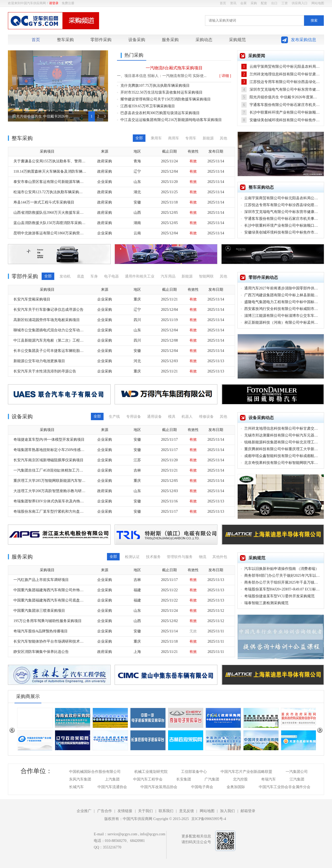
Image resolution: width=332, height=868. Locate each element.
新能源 (208, 138)
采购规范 (237, 40)
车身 (94, 276)
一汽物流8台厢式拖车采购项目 (174, 68)
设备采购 (137, 40)
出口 (274, 3)
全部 (139, 138)
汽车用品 (168, 276)
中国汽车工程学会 (148, 779)
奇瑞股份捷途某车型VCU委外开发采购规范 (280, 596)
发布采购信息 (304, 40)
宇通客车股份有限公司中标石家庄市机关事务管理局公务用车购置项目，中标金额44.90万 (280, 105)
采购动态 (204, 40)
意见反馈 (187, 811)
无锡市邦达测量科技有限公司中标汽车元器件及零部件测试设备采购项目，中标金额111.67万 (283, 435)
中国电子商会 (202, 787)
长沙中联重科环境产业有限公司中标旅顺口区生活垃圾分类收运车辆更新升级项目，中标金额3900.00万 (280, 112)
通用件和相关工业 (140, 276)
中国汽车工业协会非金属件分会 (285, 787)
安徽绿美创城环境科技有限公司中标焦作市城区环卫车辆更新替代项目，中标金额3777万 (280, 120)
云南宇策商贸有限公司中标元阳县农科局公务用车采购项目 (280, 67)
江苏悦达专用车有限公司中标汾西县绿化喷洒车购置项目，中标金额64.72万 (280, 82)
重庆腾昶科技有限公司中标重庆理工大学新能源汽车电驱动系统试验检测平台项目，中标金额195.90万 (283, 449)
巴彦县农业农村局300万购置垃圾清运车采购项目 (160, 113)
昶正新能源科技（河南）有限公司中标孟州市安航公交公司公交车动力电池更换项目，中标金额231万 (283, 323)
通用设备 (154, 417)
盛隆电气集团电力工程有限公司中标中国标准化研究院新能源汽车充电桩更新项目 (283, 302)
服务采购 (170, 40)
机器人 (187, 417)
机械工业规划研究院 (151, 772)
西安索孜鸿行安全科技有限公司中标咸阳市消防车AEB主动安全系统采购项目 (283, 309)
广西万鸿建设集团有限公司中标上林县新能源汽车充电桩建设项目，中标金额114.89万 (283, 295)
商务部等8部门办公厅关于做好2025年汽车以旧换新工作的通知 (283, 576)
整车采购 (65, 40)
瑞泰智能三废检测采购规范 (266, 603)
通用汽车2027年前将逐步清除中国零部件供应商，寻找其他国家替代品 (283, 288)
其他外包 (220, 557)
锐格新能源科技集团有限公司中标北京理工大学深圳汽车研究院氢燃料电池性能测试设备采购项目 (283, 442)
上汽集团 (112, 779)
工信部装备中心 (194, 772)
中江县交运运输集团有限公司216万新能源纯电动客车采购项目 (171, 120)
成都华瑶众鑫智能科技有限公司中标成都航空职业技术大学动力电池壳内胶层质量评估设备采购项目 (283, 456)
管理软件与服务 (180, 557)
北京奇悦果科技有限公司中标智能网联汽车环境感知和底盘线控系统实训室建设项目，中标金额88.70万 (283, 463)
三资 (285, 3)
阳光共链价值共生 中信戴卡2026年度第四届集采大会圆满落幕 (43, 116)
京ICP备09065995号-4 (209, 819)
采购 (254, 3)
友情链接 (125, 811)
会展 (243, 3)
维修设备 (206, 417)
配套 (264, 3)
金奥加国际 (236, 787)
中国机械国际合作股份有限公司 (95, 772)
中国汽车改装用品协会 (159, 787)
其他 (223, 138)
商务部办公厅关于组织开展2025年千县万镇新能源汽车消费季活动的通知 (283, 582)
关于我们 (145, 811)
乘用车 (156, 138)
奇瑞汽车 (268, 779)
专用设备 (134, 417)
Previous (12, 730)
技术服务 (153, 557)
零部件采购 (101, 40)
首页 (223, 3)
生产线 (114, 417)
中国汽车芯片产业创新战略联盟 (246, 772)
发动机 (65, 276)
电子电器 (111, 276)
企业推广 (84, 811)
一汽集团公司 (297, 772)
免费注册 (68, 3)
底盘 (81, 276)
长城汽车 (76, 787)
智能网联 (206, 276)
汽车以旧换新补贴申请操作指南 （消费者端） (282, 569)
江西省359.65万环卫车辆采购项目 (148, 106)
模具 (172, 417)
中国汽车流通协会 (112, 787)
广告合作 (105, 811)
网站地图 (318, 3)
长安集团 (184, 779)
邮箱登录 (248, 811)
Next (320, 730)
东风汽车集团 (80, 779)
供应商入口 (300, 3)
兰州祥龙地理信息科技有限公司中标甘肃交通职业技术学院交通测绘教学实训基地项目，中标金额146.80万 (280, 74)
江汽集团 (297, 779)
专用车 (191, 138)
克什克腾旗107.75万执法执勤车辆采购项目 (155, 86)
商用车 (174, 138)
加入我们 (227, 811)
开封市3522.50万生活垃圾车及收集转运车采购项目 (162, 92)
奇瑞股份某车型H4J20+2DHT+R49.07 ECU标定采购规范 (283, 589)
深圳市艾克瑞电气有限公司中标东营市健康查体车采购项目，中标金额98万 (280, 89)
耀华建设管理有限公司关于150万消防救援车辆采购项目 (166, 99)
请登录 (54, 3)
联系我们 (166, 811)
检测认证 (132, 557)
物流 (203, 557)
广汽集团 (212, 779)
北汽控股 (240, 779)
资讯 (233, 3)
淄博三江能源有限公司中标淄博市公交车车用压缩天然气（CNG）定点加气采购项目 (283, 316)
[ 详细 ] (225, 76)
